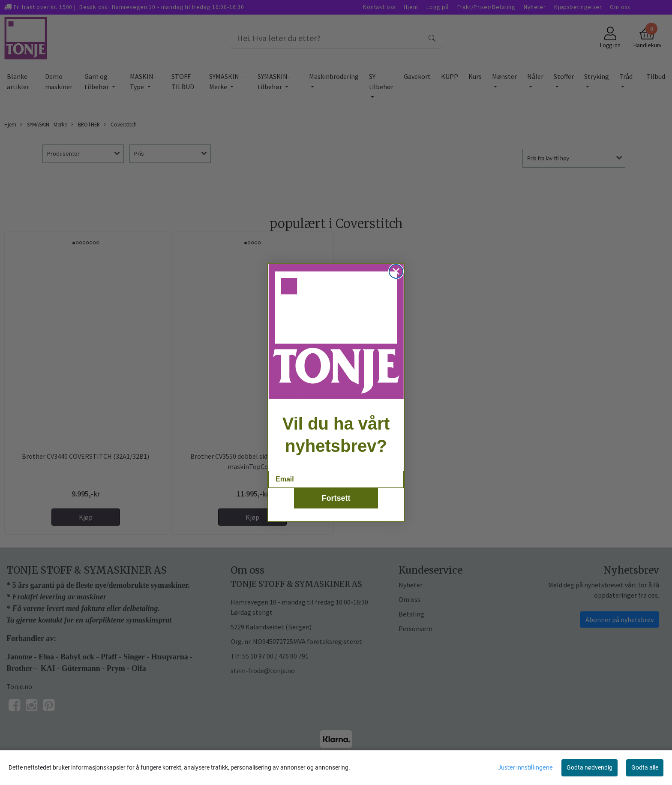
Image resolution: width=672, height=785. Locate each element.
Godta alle (645, 767)
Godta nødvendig (589, 767)
